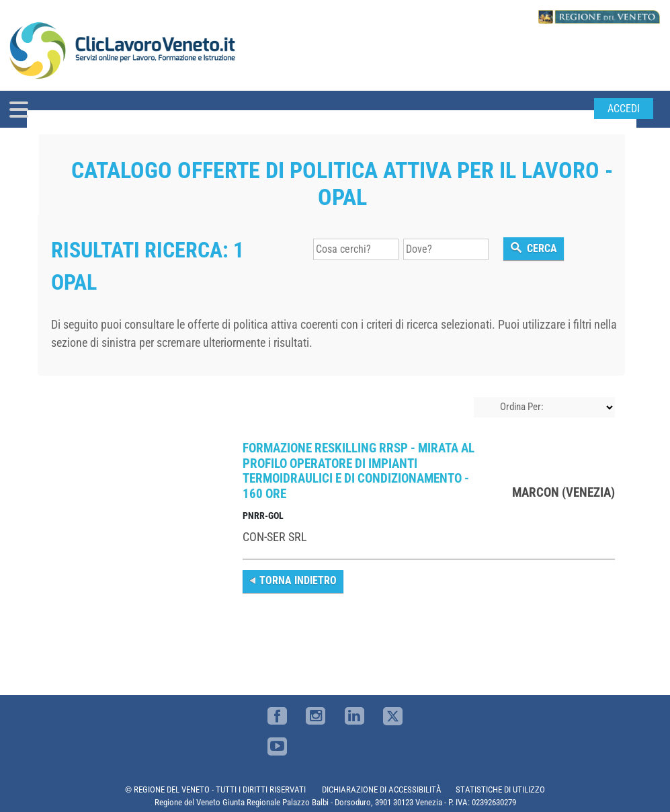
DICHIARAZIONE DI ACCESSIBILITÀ (382, 789)
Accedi (624, 109)
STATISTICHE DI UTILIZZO (500, 789)
